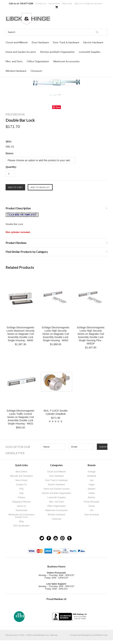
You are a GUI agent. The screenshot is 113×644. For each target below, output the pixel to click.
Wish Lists (67, 4)
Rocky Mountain (92, 502)
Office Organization (38, 61)
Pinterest (62, 538)
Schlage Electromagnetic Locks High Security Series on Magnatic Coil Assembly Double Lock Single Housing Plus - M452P (91, 336)
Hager (92, 485)
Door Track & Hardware (66, 42)
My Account (54, 4)
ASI (92, 510)
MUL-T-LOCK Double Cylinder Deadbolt (56, 412)
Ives (92, 480)
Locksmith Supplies (90, 52)
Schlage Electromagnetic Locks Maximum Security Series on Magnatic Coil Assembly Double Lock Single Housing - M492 (20, 334)
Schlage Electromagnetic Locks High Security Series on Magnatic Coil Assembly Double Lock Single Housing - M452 (56, 334)
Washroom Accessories (66, 61)
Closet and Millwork (17, 42)
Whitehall (92, 476)
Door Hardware (40, 42)
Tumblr (69, 538)
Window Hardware (16, 71)
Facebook (49, 538)
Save (58, 107)
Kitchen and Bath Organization (57, 52)
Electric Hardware (93, 42)
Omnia (92, 506)
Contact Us (41, 4)
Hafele (92, 493)
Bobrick (92, 497)
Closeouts (36, 71)
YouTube (56, 538)
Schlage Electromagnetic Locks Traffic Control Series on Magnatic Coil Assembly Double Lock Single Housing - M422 (21, 417)
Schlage (92, 472)
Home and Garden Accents (21, 52)
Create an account (93, 4)
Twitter (42, 538)
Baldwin (92, 489)
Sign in (78, 4)
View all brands (92, 515)
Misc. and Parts (14, 61)
